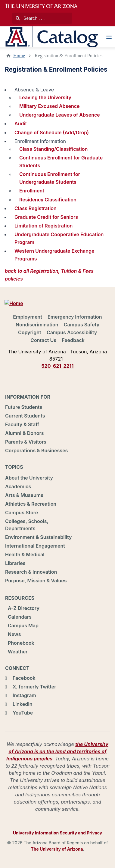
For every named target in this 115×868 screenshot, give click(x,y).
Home (19, 56)
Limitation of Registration (44, 226)
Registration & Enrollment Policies (68, 56)
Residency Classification (48, 200)
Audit (21, 123)
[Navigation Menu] (109, 37)
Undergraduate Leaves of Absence (60, 115)
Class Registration (36, 208)
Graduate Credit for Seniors (46, 217)
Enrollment (32, 191)
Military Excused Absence (50, 106)
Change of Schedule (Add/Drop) (52, 132)
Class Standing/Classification (53, 149)
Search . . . (30, 18)
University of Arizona (45, 6)
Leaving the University (45, 97)
